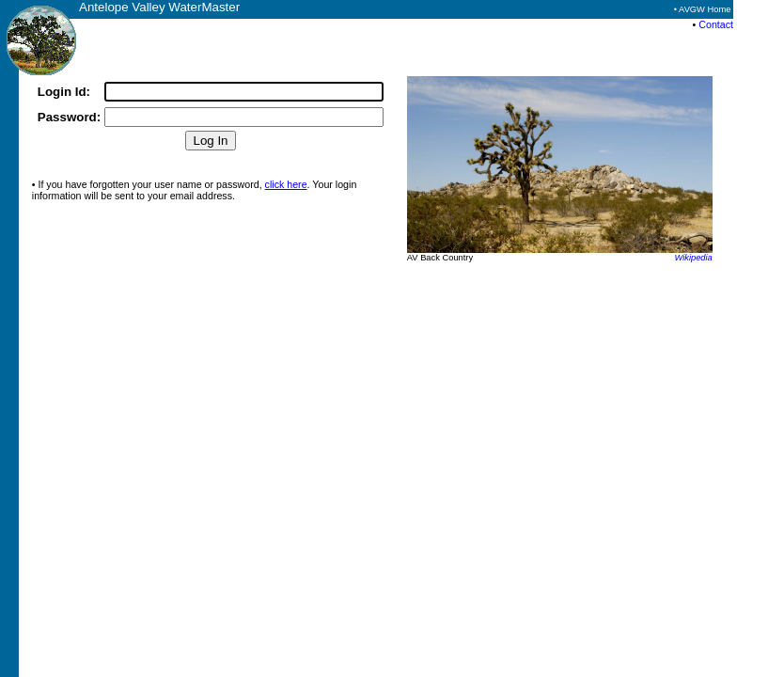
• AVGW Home (703, 9)
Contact (716, 24)
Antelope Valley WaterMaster (159, 7)
